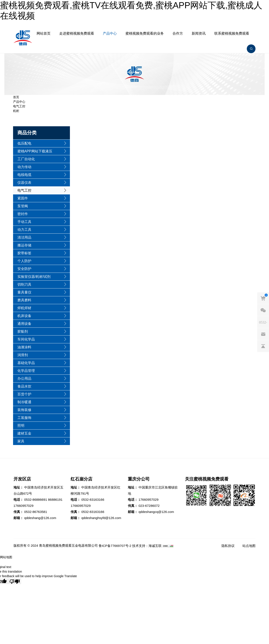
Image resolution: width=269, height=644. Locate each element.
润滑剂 (23, 355)
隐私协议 (228, 546)
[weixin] (263, 310)
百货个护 (24, 394)
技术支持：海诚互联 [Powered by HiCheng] (147, 546)
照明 (21, 426)
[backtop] (263, 346)
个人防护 (24, 261)
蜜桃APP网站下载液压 (35, 151)
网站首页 (44, 33)
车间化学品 (26, 339)
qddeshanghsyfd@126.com (101, 518)
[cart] (263, 298)
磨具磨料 (24, 300)
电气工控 (19, 106)
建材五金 (24, 433)
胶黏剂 (23, 331)
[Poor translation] (15, 581)
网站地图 (6, 557)
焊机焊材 (24, 308)
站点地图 (249, 546)
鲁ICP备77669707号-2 (115, 546)
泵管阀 (23, 206)
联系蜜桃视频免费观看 (232, 33)
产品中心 (110, 33)
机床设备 (24, 316)
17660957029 (24, 506)
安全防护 (24, 269)
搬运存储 (24, 245)
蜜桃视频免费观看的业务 (145, 33)
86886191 (55, 500)
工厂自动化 (26, 159)
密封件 (23, 214)
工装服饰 (24, 418)
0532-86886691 (36, 500)
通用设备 (24, 324)
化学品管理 (26, 371)
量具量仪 (24, 292)
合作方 (178, 33)
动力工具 (24, 230)
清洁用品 (24, 237)
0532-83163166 (93, 500)
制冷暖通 (24, 402)
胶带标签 (24, 253)
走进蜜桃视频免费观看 (77, 33)
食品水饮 (24, 386)
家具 (21, 441)
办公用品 (24, 378)
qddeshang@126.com (40, 518)
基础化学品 (26, 363)
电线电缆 (24, 175)
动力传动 (24, 167)
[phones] (263, 322)
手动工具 (24, 222)
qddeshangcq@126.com (156, 512)
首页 (16, 97)
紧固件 (23, 198)
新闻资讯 (199, 33)
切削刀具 (24, 284)
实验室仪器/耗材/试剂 (34, 277)
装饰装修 (24, 410)
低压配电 (24, 143)
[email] (263, 334)
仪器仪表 (24, 183)
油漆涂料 (24, 347)
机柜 (16, 111)
